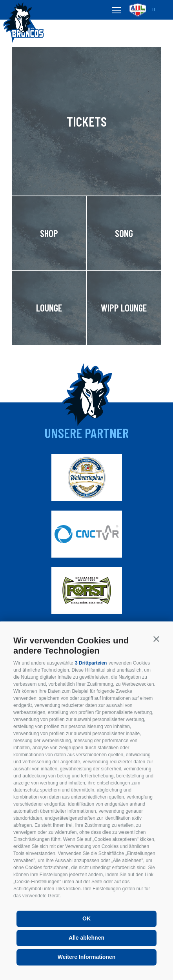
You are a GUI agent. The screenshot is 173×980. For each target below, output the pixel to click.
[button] (156, 639)
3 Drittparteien (91, 663)
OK (86, 918)
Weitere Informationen (87, 957)
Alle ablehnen (86, 938)
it (154, 10)
